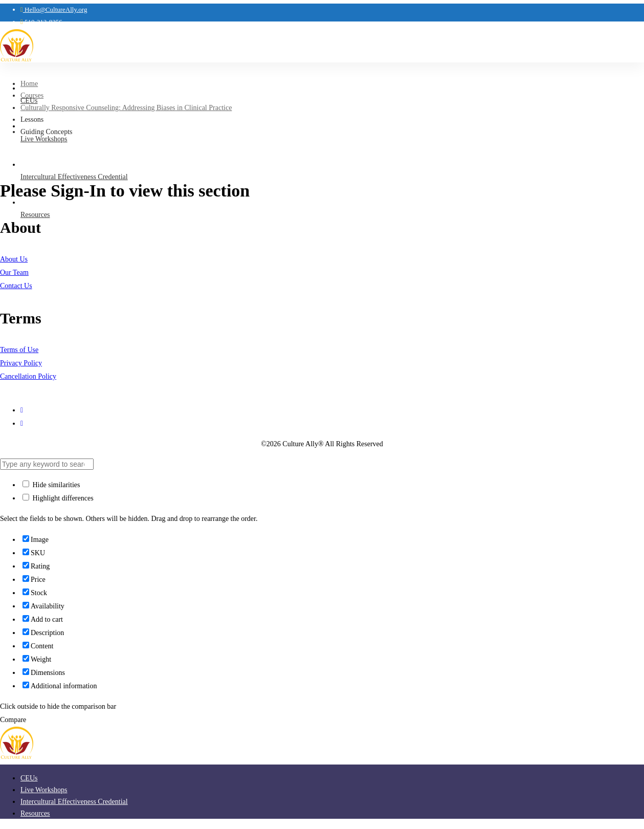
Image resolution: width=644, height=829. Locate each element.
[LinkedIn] (22, 423)
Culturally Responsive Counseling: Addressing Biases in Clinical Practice (126, 108)
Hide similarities (51, 485)
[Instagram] (22, 410)
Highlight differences (58, 498)
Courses (32, 95)
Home (29, 84)
